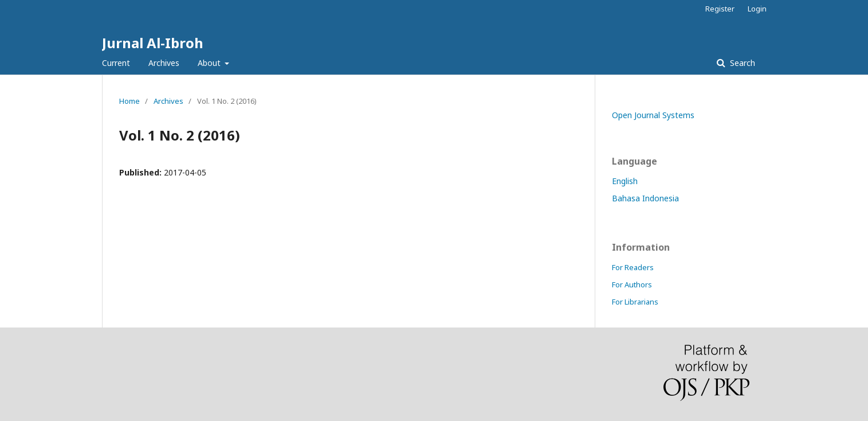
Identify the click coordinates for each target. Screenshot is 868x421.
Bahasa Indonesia (645, 198)
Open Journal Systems (653, 115)
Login (757, 9)
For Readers (633, 267)
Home (129, 101)
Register (720, 9)
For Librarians (635, 302)
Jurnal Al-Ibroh (153, 43)
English (625, 181)
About (210, 63)
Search (741, 63)
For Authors (632, 284)
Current (116, 63)
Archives (164, 63)
